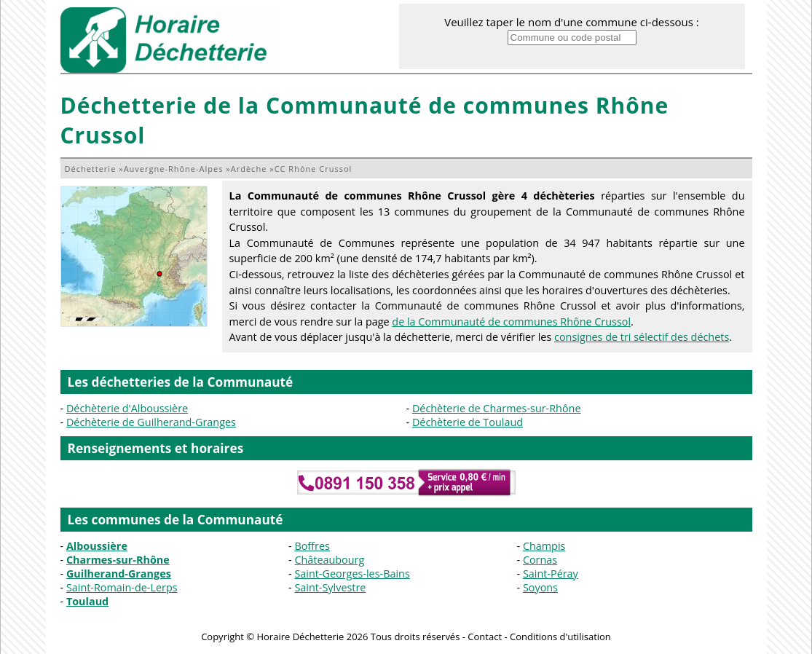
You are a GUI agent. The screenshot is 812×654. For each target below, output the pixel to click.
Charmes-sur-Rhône (118, 560)
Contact (485, 637)
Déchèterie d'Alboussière (127, 408)
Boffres (312, 546)
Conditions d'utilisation (560, 637)
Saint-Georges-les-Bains (352, 574)
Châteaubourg (329, 560)
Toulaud (87, 601)
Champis (544, 546)
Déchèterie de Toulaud (468, 422)
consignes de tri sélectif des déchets (642, 337)
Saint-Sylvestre (330, 587)
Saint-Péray (551, 574)
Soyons (540, 587)
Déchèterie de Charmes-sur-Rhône (497, 408)
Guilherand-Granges (119, 574)
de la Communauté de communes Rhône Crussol (511, 322)
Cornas (540, 560)
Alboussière (97, 546)
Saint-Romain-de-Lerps (122, 587)
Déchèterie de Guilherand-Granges (151, 422)
